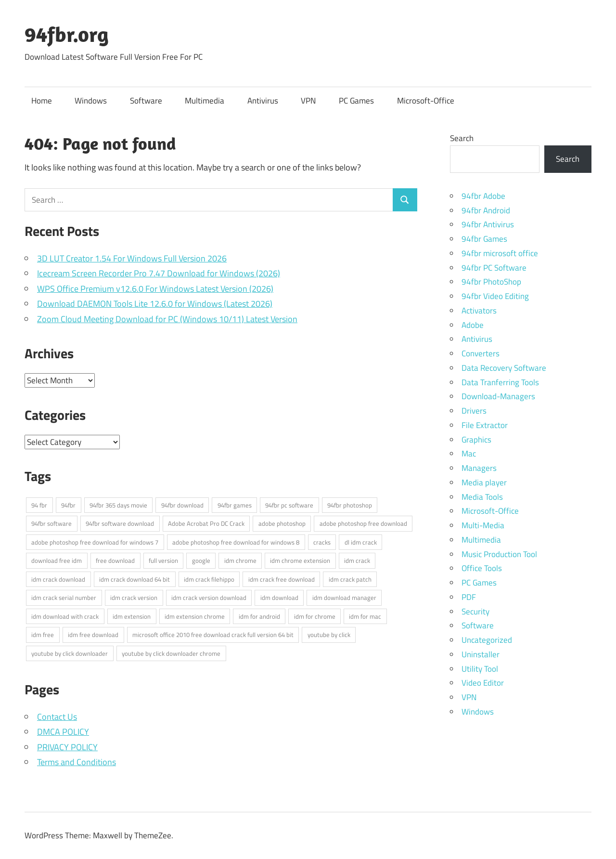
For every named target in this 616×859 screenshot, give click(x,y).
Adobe (473, 325)
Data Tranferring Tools (500, 382)
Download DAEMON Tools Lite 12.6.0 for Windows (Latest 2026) (155, 304)
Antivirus (263, 101)
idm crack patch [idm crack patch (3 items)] (350, 579)
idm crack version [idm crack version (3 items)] (134, 598)
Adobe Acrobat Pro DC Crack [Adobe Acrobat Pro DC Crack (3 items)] (206, 523)
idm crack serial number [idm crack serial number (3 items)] (64, 598)
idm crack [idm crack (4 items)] (357, 560)
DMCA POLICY (63, 732)
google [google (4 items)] (201, 560)
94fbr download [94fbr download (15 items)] (182, 505)
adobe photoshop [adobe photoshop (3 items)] (282, 523)
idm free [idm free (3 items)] (43, 635)
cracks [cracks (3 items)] (322, 542)
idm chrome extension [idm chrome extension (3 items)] (300, 560)
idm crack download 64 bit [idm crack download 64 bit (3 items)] (135, 579)
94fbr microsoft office (500, 253)
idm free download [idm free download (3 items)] (93, 635)
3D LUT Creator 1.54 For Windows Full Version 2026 (132, 258)
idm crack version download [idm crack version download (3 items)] (209, 598)
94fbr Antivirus (488, 224)
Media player (484, 482)
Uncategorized (487, 640)
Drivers (474, 411)
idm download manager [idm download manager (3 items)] (344, 598)
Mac (469, 454)
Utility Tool (480, 669)
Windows (91, 101)
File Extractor (485, 425)
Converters (481, 353)
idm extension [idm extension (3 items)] (132, 616)
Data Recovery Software (504, 368)
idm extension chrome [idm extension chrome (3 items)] (195, 616)
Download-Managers (498, 396)
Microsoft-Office (426, 101)
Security (475, 612)
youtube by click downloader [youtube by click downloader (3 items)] (70, 653)
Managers (479, 468)
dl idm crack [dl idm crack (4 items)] (361, 542)
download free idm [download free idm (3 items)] (57, 560)
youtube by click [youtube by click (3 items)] (329, 635)
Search (462, 138)
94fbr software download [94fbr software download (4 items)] (120, 523)
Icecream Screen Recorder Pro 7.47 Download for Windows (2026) (159, 273)
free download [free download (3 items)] (115, 560)
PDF (469, 597)
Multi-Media (483, 525)
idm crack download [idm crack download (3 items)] (58, 579)
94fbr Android (486, 210)
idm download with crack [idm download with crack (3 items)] (65, 616)
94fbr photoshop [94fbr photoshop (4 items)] (350, 505)
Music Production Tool (499, 554)
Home (42, 101)
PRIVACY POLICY (67, 747)
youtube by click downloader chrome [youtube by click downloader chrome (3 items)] (171, 653)
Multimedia (205, 101)
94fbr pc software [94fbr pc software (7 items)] (289, 505)
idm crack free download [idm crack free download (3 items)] (282, 579)
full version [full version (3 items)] (163, 560)
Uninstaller (481, 654)
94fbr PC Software (494, 268)
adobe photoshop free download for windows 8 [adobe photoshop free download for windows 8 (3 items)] (236, 542)
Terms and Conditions (77, 762)
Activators (479, 311)
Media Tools (482, 497)
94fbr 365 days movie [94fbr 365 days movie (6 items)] (118, 505)
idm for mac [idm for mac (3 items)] (365, 616)
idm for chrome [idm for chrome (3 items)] (315, 616)
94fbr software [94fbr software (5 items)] (51, 523)
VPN (308, 101)
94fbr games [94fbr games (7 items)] (235, 505)
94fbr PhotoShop (491, 282)
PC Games (356, 101)
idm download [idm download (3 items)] (279, 598)
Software (146, 101)
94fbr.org (67, 34)
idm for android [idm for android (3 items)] (259, 616)
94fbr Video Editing (495, 296)
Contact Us (57, 717)
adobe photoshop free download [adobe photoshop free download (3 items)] (363, 523)
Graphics (476, 440)
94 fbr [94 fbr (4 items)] (39, 505)
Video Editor (483, 683)
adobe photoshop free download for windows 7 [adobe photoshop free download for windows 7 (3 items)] (95, 542)
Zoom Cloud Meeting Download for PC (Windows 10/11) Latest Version (167, 319)
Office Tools (482, 568)
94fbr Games (484, 239)
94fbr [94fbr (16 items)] (68, 505)
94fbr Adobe (483, 196)
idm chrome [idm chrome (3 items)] (240, 560)
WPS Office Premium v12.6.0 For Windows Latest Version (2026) (155, 289)
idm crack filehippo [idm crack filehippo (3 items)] (209, 579)
